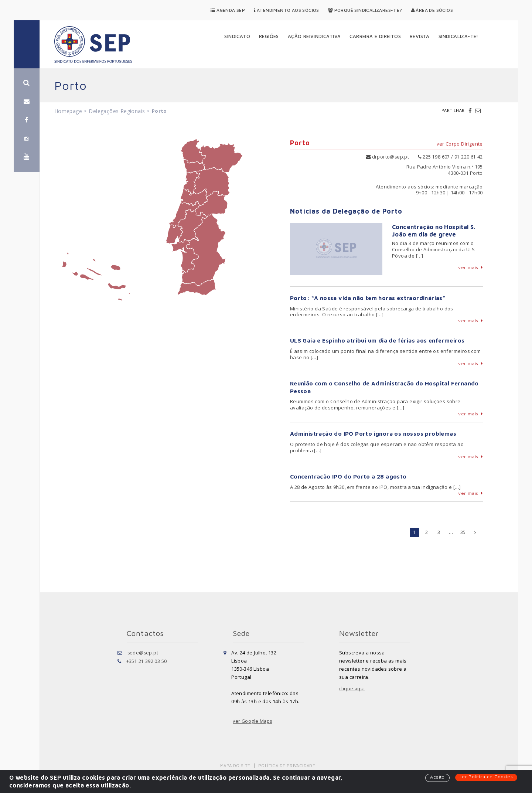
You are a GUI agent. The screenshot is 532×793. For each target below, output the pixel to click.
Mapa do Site (236, 765)
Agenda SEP (228, 10)
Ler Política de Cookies (485, 777)
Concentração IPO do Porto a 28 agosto (349, 476)
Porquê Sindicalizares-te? (365, 10)
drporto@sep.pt (387, 157)
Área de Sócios (432, 10)
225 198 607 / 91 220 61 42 (450, 157)
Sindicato (237, 36)
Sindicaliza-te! (458, 36)
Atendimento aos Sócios (287, 10)
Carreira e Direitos (375, 36)
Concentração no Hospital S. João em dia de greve (434, 230)
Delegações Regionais (117, 111)
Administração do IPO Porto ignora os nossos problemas (374, 433)
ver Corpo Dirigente (460, 144)
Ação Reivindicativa (314, 36)
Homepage (68, 111)
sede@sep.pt (143, 652)
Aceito (435, 777)
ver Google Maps (253, 721)
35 (463, 532)
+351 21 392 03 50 (147, 660)
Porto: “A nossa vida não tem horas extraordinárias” (368, 297)
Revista (420, 36)
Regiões (269, 36)
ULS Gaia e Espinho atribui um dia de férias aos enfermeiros (379, 340)
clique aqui (352, 688)
